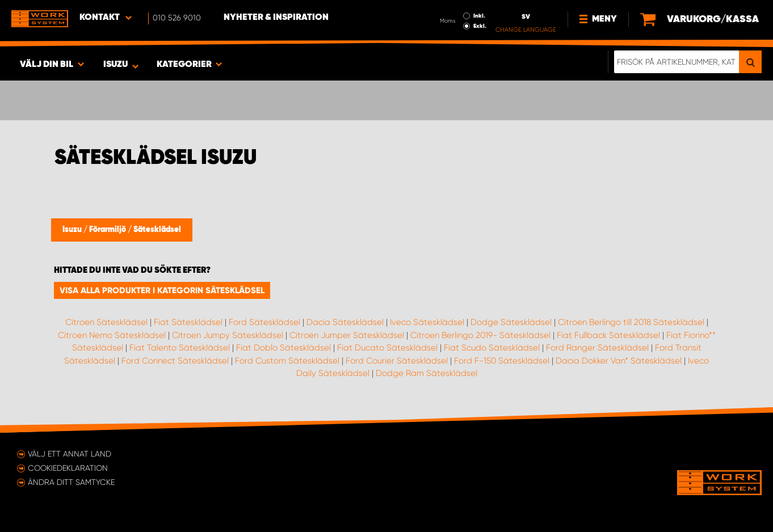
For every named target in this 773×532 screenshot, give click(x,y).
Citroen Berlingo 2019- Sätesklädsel (480, 335)
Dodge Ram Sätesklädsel (427, 373)
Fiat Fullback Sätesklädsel (608, 335)
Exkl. (480, 26)
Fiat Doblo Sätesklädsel (283, 348)
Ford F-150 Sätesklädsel (502, 361)
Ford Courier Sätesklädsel (397, 361)
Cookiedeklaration (68, 468)
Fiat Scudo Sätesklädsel (492, 348)
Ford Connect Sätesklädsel (175, 361)
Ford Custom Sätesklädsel (287, 361)
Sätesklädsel (157, 230)
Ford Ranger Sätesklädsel (597, 348)
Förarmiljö (108, 230)
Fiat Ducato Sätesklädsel (387, 348)
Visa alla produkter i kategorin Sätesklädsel (162, 290)
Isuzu (73, 230)
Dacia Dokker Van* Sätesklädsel (619, 361)
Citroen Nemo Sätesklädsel (112, 335)
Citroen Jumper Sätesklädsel (347, 335)
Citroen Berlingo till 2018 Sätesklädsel (631, 322)
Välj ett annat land (70, 454)
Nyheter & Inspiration (276, 18)
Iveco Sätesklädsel (427, 322)
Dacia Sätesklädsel (345, 322)
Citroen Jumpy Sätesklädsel (228, 335)
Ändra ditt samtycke (71, 482)
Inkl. (479, 16)
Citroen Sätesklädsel (106, 322)
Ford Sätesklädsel (264, 322)
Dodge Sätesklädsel (511, 322)
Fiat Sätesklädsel (188, 322)
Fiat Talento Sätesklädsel (180, 348)
